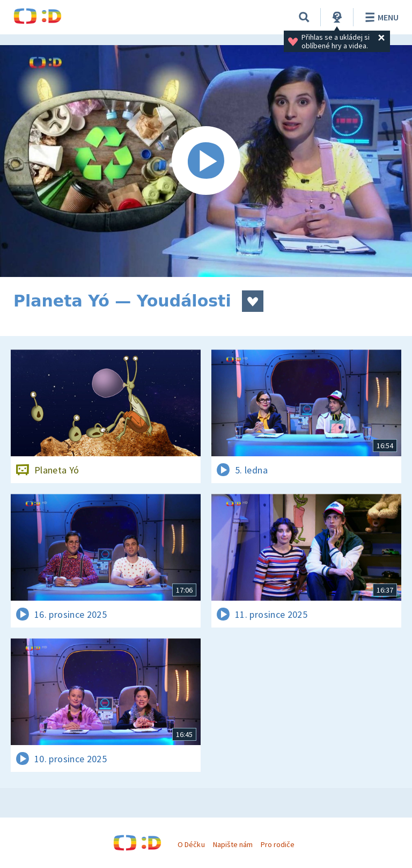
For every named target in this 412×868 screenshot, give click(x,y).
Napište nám (233, 844)
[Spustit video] (206, 161)
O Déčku (191, 844)
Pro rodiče (278, 844)
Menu (380, 17)
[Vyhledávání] (304, 17)
